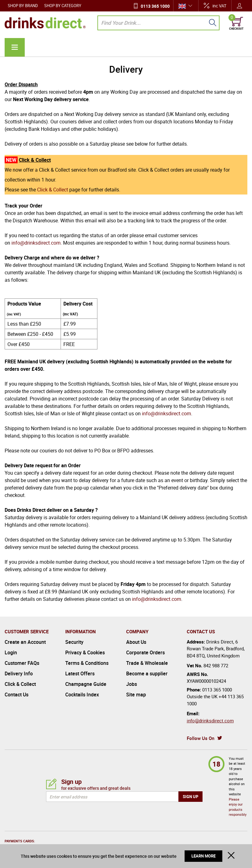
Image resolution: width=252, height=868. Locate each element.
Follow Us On (201, 738)
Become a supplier (147, 673)
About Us (136, 642)
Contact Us (17, 695)
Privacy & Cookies (85, 652)
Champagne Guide (86, 684)
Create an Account (25, 642)
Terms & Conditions (87, 663)
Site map (136, 695)
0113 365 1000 (155, 6)
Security (74, 642)
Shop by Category (63, 6)
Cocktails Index (82, 695)
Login (11, 652)
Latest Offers (80, 673)
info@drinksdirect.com (36, 243)
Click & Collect (53, 190)
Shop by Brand (23, 6)
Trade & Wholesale (147, 663)
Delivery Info (19, 673)
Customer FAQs (22, 663)
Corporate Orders (145, 652)
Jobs (132, 684)
